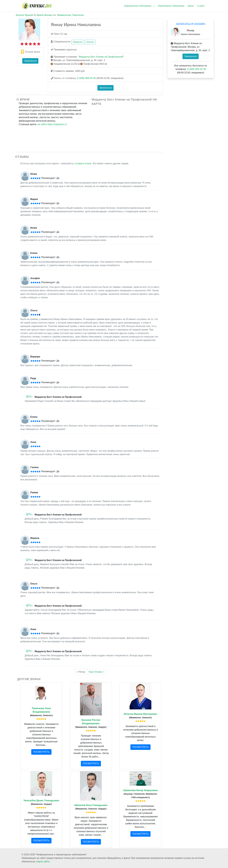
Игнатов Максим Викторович (141, 714)
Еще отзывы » (96, 672)
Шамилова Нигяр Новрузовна (140, 790)
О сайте (201, 6)
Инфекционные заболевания (138, 6)
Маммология (64, 15)
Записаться (30, 61)
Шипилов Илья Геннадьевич (91, 805)
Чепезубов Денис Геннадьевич (41, 800)
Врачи (191, 6)
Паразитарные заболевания (171, 6)
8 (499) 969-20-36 (87, 78)
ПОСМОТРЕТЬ (41, 752)
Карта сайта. (43, 862)
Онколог (90, 42)
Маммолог (78, 42)
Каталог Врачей (24, 15)
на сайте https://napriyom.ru (52, 124)
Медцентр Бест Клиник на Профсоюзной (101, 57)
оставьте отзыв (83, 163)
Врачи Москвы (45, 15)
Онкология (78, 15)
